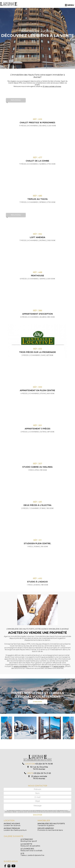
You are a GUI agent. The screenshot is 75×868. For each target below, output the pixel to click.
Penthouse (37, 276)
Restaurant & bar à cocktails (15, 845)
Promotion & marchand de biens (50, 829)
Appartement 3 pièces (37, 429)
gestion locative (59, 666)
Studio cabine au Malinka (37, 467)
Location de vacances (12, 825)
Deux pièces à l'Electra (37, 505)
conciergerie (45, 666)
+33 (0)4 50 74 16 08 (44, 764)
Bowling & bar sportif (12, 840)
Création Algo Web (55, 866)
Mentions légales (46, 866)
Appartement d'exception (37, 314)
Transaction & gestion (51, 825)
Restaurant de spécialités (47, 840)
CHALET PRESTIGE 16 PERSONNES (37, 123)
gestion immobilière (21, 666)
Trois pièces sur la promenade (37, 352)
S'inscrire (37, 702)
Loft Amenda (37, 237)
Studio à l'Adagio (37, 582)
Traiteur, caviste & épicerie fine (49, 845)
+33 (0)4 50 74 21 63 (42, 773)
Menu (69, 5)
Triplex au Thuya (37, 199)
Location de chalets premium (15, 829)
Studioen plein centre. (37, 543)
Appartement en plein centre (37, 390)
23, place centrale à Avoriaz (52, 86)
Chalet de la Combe (37, 161)
